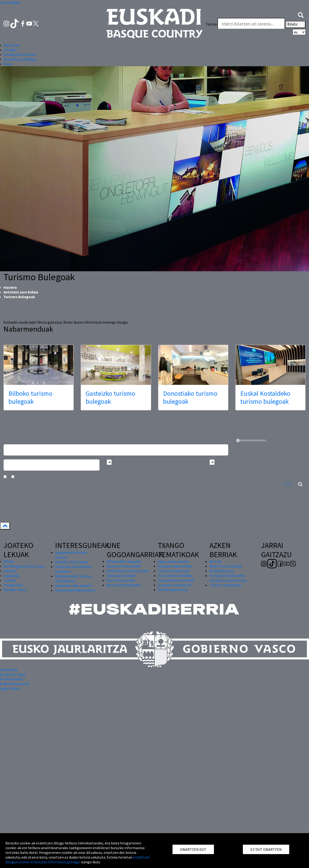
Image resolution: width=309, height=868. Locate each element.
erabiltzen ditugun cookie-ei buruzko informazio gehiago (78, 860)
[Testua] (251, 24)
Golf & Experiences (173, 590)
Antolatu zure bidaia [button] (20, 59)
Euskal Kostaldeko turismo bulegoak (265, 397)
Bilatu (295, 25)
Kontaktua (9, 670)
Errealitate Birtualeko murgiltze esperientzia (228, 578)
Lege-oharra (10, 688)
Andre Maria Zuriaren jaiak (127, 571)
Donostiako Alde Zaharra (75, 590)
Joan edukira (10, 2)
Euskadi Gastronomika (176, 580)
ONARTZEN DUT (193, 849)
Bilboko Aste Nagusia (124, 561)
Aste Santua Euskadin (124, 585)
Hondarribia (13, 585)
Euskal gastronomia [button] (20, 54)
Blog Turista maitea (226, 566)
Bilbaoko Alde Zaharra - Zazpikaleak (74, 578)
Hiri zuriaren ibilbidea (175, 576)
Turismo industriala (174, 571)
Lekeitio (10, 571)
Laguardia (11, 576)
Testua (211, 24)
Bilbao (9, 561)
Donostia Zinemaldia (123, 566)
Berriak (215, 561)
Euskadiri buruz (222, 571)
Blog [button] (7, 64)
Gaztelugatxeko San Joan (24, 566)
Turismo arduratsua (225, 585)
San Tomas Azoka (121, 580)
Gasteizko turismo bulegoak (110, 397)
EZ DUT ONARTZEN (266, 849)
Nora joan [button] (11, 45)
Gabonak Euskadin (121, 576)
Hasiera (10, 287)
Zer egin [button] (10, 50)
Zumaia (10, 580)
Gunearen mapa (13, 674)
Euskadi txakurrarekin (175, 566)
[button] (301, 15)
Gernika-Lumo (15, 590)
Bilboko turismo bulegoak (30, 397)
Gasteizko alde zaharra (74, 585)
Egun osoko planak (173, 561)
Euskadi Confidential (175, 585)
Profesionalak (11, 679)
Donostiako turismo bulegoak (190, 397)
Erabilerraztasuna (15, 684)
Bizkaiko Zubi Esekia (71, 562)
